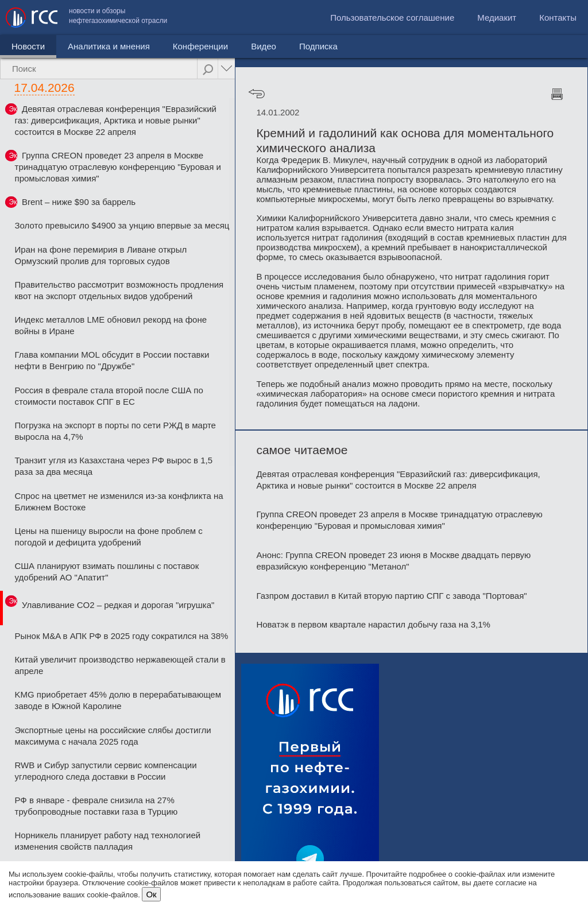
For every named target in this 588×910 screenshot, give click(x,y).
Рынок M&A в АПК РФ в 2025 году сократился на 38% (122, 636)
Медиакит (497, 18)
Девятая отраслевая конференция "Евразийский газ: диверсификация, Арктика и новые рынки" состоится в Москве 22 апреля (116, 120)
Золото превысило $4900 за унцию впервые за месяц (122, 225)
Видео (264, 46)
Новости (28, 46)
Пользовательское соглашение (392, 18)
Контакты (558, 18)
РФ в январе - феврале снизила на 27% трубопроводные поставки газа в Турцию (96, 806)
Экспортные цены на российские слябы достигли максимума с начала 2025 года (113, 736)
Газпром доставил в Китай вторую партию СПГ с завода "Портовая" (391, 596)
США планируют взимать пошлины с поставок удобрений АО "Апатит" (107, 572)
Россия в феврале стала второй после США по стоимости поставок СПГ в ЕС (109, 396)
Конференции (200, 46)
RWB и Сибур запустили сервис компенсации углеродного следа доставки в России (106, 771)
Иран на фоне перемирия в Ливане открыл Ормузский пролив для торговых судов (101, 255)
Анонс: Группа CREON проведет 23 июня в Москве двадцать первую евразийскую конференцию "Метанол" (393, 561)
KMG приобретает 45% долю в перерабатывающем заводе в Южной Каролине (118, 700)
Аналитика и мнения (109, 46)
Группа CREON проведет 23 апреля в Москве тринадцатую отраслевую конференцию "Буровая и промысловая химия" (118, 167)
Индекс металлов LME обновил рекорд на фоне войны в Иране (111, 325)
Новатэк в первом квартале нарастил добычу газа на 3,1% (373, 624)
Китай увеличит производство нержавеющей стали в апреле (120, 665)
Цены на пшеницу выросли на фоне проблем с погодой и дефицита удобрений (109, 537)
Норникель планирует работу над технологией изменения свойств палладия (108, 841)
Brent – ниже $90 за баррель (79, 202)
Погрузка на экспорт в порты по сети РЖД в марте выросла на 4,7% (115, 431)
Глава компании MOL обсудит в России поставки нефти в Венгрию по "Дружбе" (112, 360)
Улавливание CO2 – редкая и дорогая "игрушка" (118, 605)
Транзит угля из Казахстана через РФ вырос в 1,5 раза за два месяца (114, 466)
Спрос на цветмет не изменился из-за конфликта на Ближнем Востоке (119, 502)
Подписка (318, 46)
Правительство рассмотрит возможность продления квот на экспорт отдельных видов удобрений (119, 290)
